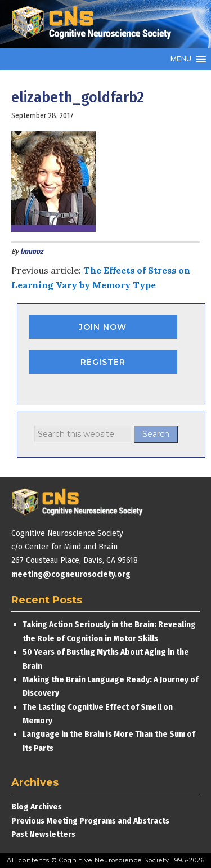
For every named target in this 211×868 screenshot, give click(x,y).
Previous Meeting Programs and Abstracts (90, 821)
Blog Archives (37, 807)
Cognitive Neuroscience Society (96, 24)
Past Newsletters (43, 834)
